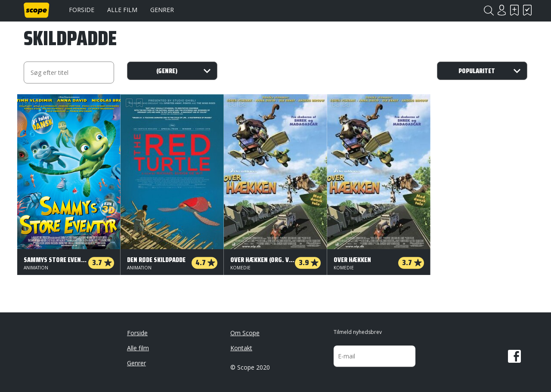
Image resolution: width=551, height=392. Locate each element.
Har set (527, 10)
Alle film (122, 10)
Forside (82, 10)
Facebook (514, 356)
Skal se (514, 10)
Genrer (162, 10)
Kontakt (241, 348)
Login (501, 10)
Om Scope (245, 333)
